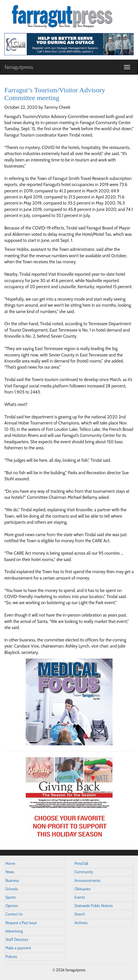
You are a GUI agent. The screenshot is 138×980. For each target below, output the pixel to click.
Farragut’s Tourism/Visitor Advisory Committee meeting (55, 94)
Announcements (88, 881)
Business (12, 881)
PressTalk (82, 864)
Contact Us (14, 914)
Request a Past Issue (21, 923)
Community (84, 872)
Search (80, 914)
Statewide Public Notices (94, 906)
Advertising (14, 931)
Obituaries (83, 889)
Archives (81, 923)
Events (80, 897)
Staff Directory (17, 940)
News (10, 872)
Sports (11, 897)
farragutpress (19, 67)
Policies (11, 957)
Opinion (12, 906)
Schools (12, 889)
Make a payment (18, 948)
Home (10, 864)
